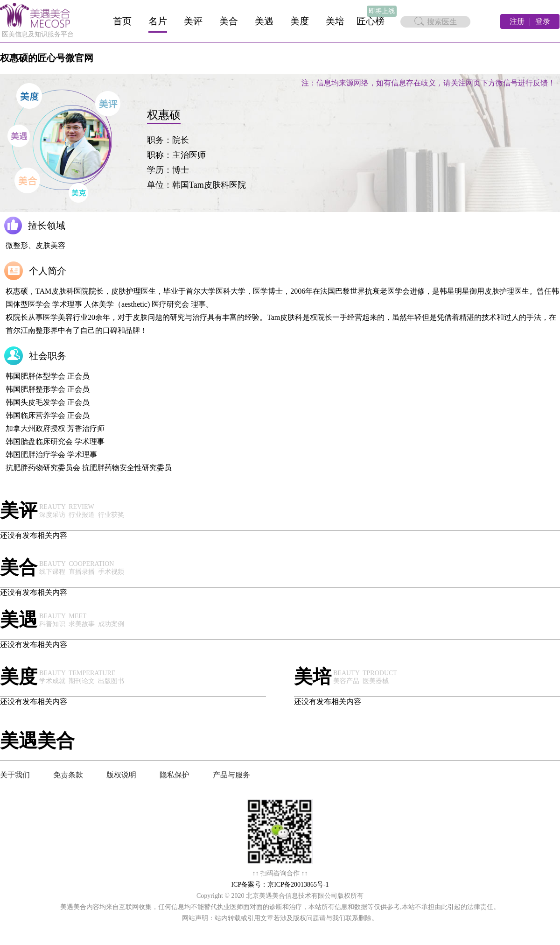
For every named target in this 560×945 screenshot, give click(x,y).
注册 (517, 21)
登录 (543, 21)
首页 (122, 21)
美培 (335, 21)
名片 (158, 21)
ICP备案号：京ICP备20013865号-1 (280, 885)
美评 (193, 21)
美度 (300, 21)
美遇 (264, 21)
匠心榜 (371, 21)
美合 (229, 21)
